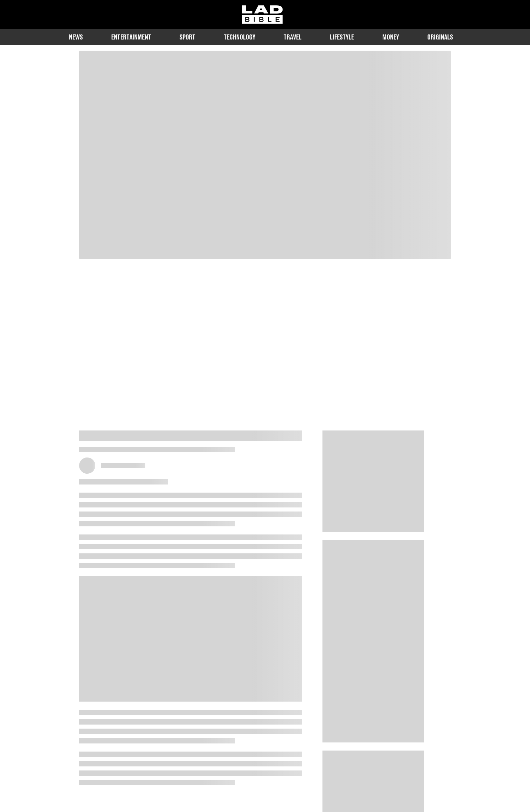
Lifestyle (342, 37)
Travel (293, 37)
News (76, 37)
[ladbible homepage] (262, 15)
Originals (440, 37)
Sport (187, 37)
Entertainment (131, 37)
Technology (239, 37)
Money (391, 37)
